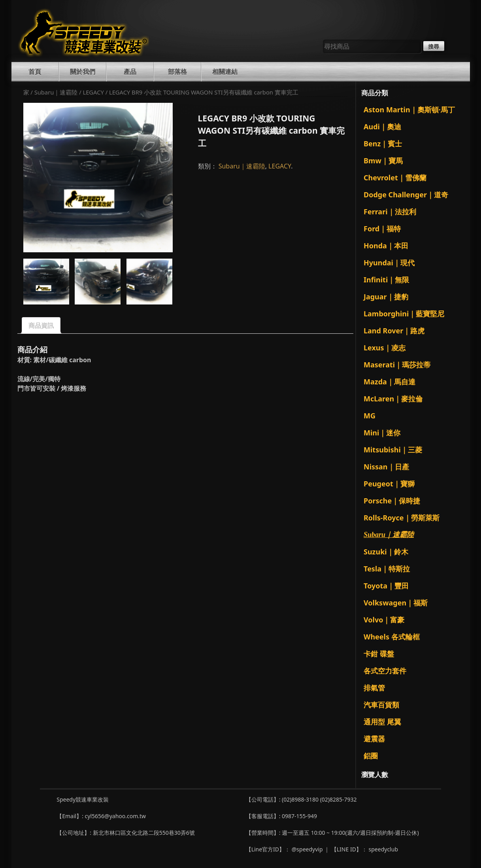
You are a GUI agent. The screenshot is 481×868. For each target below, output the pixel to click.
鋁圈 (371, 756)
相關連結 (225, 72)
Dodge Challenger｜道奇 (406, 195)
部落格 (177, 72)
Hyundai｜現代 (389, 263)
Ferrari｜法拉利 (390, 212)
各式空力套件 (385, 671)
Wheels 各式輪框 (392, 637)
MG (370, 416)
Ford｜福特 (382, 229)
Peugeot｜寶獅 (389, 484)
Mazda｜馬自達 (390, 382)
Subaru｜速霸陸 (56, 92)
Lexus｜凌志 (385, 348)
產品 (130, 72)
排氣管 (374, 688)
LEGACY (93, 92)
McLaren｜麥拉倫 (393, 399)
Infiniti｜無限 (386, 280)
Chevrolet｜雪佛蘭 (395, 178)
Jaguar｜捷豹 (386, 297)
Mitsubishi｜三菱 (393, 450)
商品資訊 (41, 325)
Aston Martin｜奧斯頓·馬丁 (409, 110)
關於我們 (83, 72)
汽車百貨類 (381, 705)
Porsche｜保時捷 (392, 501)
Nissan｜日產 (386, 467)
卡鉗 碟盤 (379, 654)
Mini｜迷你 (382, 433)
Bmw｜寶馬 (383, 161)
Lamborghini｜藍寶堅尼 (404, 314)
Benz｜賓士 (383, 144)
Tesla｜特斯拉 (387, 569)
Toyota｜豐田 (386, 586)
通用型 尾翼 (382, 722)
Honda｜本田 (386, 246)
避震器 (374, 739)
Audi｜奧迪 (382, 127)
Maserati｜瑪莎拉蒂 (397, 365)
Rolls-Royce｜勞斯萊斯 (402, 518)
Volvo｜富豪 (384, 620)
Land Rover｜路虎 (394, 331)
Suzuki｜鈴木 (386, 552)
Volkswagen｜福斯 (396, 603)
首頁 (35, 72)
